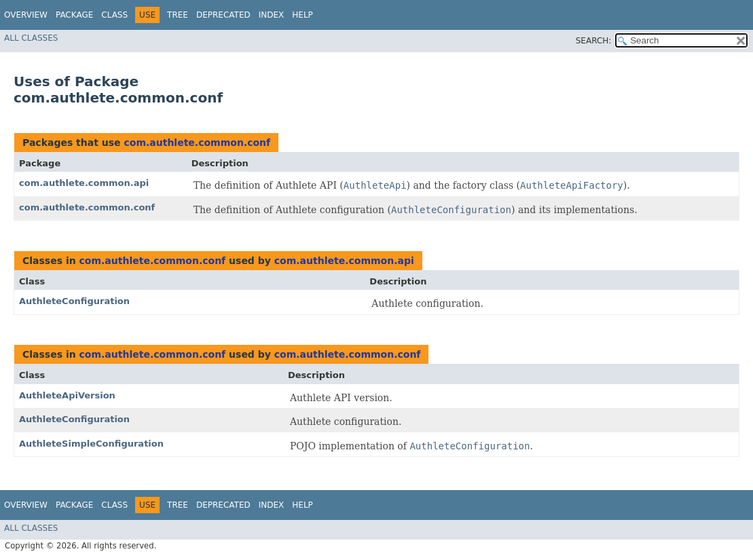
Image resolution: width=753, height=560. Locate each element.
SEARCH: (594, 41)
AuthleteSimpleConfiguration (91, 444)
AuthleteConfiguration (74, 301)
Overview (26, 15)
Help (302, 15)
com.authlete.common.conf (197, 143)
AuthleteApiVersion (67, 395)
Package (74, 15)
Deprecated (223, 15)
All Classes (31, 38)
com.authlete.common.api (84, 183)
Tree (178, 15)
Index (272, 15)
